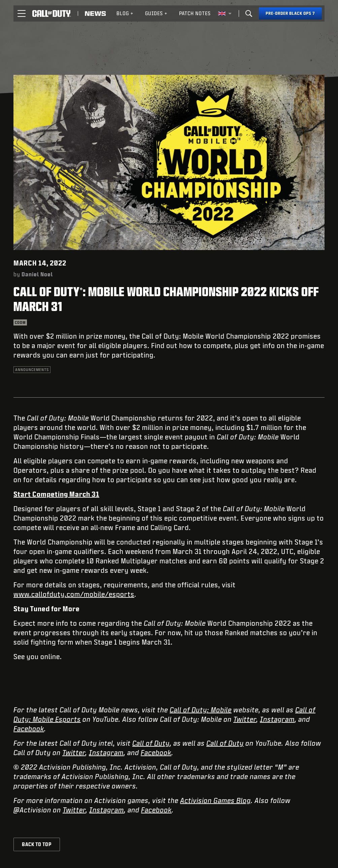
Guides (156, 13)
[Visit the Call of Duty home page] (52, 13)
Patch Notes (195, 13)
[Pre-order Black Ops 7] (290, 13)
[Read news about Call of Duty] (95, 13)
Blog (125, 13)
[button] (22, 13)
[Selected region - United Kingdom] (225, 13)
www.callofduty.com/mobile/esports (74, 594)
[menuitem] (125, 13)
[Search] (249, 13)
